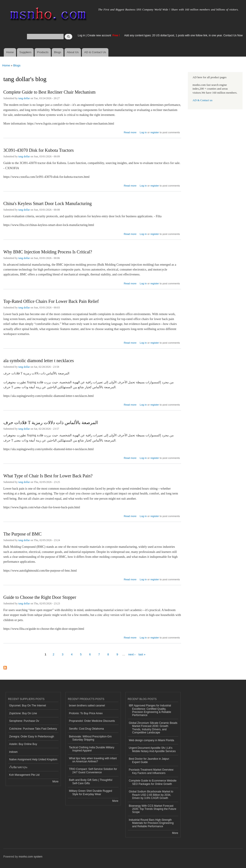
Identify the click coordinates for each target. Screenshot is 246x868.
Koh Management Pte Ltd (24, 775)
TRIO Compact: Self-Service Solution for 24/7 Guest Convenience (93, 771)
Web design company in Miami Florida (152, 740)
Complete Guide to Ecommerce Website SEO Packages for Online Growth (153, 782)
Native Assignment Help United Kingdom (33, 759)
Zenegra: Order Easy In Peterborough (32, 737)
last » (142, 654)
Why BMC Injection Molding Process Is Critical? (48, 252)
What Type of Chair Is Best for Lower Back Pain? (48, 476)
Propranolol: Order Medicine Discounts (92, 721)
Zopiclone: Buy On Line (23, 713)
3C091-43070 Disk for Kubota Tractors (39, 150)
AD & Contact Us (95, 52)
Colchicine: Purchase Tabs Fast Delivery (33, 729)
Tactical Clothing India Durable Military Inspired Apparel (92, 749)
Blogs (58, 52)
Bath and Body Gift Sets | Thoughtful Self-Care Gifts (91, 782)
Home (10, 52)
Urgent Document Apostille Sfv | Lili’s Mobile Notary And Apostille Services (152, 749)
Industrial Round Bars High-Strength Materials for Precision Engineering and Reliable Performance (151, 823)
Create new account (99, 35)
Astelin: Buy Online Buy (23, 744)
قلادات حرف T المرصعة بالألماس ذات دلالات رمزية (51, 423)
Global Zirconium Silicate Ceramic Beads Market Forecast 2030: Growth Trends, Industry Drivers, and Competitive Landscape (153, 728)
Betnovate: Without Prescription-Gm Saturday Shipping (90, 738)
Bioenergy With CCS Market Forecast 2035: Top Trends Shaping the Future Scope (153, 809)
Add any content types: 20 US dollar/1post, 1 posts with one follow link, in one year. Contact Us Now (183, 35)
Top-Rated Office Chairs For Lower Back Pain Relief (51, 301)
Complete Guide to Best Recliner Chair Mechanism (49, 92)
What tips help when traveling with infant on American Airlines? (93, 760)
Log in (82, 35)
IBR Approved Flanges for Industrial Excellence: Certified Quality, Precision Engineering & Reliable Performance (150, 710)
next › (132, 654)
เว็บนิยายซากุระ (18, 767)
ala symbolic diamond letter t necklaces (39, 361)
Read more (130, 132)
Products (43, 52)
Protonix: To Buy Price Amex (86, 713)
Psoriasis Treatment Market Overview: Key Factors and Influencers (151, 771)
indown (13, 752)
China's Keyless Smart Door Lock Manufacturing (48, 203)
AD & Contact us (202, 100)
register (155, 132)
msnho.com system (31, 857)
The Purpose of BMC (23, 534)
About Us (73, 52)
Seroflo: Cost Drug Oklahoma (86, 729)
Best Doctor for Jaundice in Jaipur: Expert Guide (149, 760)
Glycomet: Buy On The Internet (28, 706)
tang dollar (24, 98)
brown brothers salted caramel (87, 706)
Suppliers (25, 52)
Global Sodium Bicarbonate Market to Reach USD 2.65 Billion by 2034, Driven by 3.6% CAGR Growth (151, 795)
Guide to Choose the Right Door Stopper (40, 597)
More (55, 782)
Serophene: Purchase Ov (24, 721)
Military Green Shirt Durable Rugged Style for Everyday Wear (90, 792)
